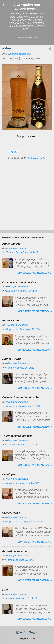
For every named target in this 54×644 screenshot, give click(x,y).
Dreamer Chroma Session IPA (21, 397)
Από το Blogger (27, 632)
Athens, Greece (36, 158)
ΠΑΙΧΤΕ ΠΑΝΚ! (12, 359)
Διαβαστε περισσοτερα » (35, 273)
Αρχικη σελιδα (27, 38)
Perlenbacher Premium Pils (19, 282)
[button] (50, 49)
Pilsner (13, 152)
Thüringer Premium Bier (17, 436)
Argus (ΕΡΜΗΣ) (12, 244)
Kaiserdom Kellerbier (15, 551)
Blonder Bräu (11, 321)
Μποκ (6, 590)
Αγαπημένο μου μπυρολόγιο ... (27, 7)
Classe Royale (11, 513)
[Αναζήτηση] (50, 6)
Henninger (9, 474)
